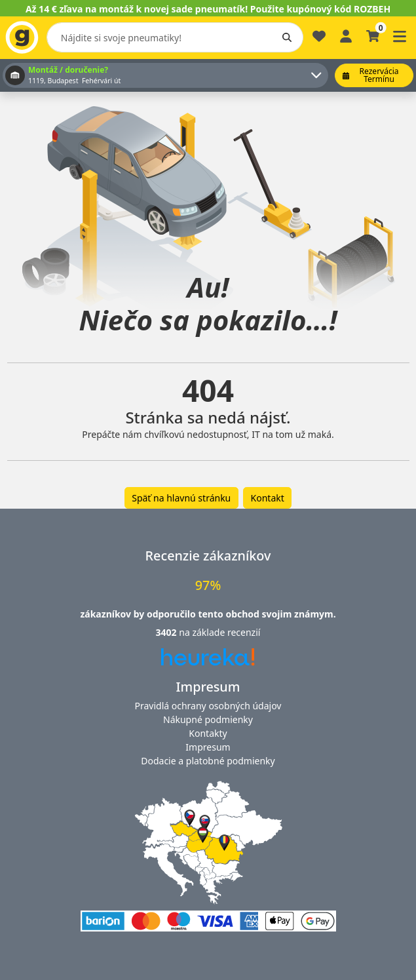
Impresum (208, 747)
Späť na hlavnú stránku (181, 498)
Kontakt (268, 498)
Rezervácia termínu (371, 75)
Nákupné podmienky (208, 719)
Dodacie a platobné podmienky (208, 761)
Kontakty (208, 733)
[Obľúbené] (319, 42)
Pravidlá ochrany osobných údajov (208, 706)
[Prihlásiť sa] (346, 35)
